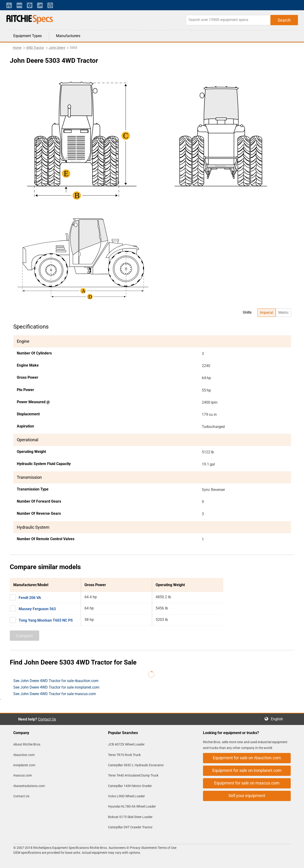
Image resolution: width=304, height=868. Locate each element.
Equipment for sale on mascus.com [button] (247, 783)
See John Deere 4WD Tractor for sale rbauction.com (56, 681)
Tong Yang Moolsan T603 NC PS (46, 620)
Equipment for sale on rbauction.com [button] (247, 758)
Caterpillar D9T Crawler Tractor (130, 827)
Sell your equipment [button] (247, 796)
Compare (24, 636)
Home (17, 48)
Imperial (267, 313)
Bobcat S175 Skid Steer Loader (130, 817)
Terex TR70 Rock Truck (124, 755)
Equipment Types (28, 36)
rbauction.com (24, 755)
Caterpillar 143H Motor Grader (130, 786)
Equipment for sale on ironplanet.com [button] (247, 770)
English (278, 719)
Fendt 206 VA (30, 598)
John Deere (57, 48)
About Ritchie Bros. (27, 744)
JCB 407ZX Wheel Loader (126, 744)
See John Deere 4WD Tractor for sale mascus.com (55, 694)
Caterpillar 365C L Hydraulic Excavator (136, 765)
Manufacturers (68, 36)
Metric (283, 313)
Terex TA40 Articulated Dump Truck (133, 775)
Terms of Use (167, 848)
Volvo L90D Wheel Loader (126, 796)
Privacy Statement (143, 848)
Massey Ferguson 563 (37, 609)
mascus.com (23, 775)
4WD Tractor (35, 48)
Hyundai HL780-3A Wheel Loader (132, 806)
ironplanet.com (24, 765)
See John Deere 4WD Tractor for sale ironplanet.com (56, 687)
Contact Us (47, 719)
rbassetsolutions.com (29, 786)
